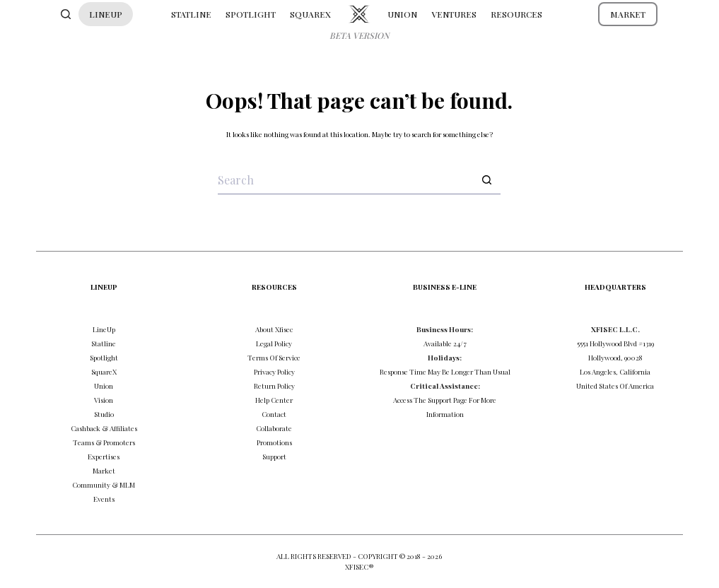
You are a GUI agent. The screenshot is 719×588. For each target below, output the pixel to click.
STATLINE (191, 14)
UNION (402, 14)
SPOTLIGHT (251, 14)
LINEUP (106, 14)
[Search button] (486, 180)
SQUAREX (310, 14)
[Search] (66, 14)
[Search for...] (345, 180)
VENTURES (454, 14)
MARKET (628, 14)
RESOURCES (516, 14)
